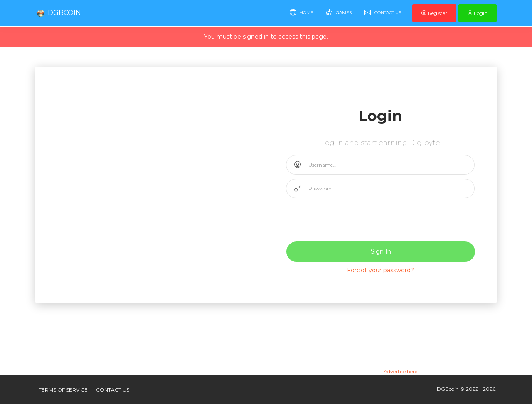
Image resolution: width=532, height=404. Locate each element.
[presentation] (349, 219)
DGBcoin (58, 13)
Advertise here (400, 371)
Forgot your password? (381, 270)
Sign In (381, 251)
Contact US (113, 390)
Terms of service (63, 390)
